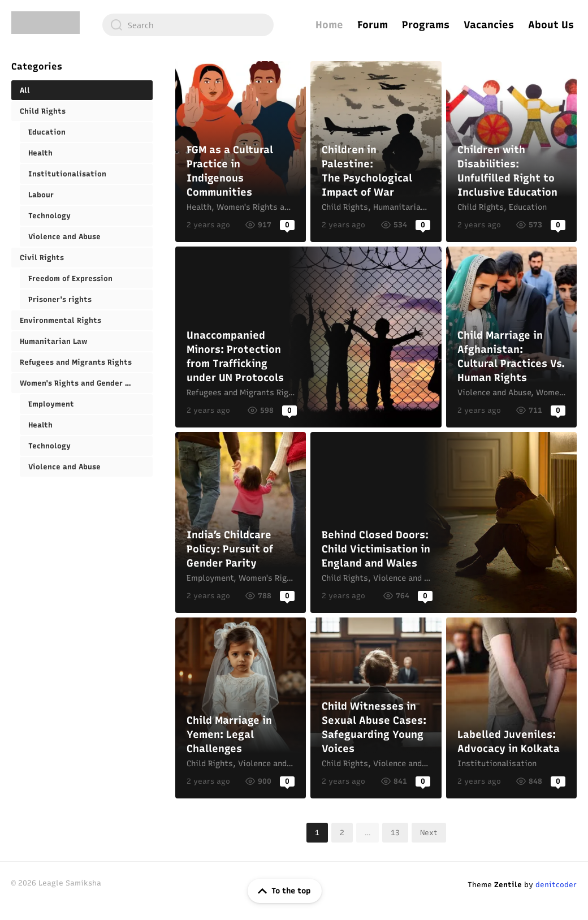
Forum (373, 25)
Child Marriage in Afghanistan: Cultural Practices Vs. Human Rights (511, 337)
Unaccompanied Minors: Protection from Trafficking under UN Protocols (308, 337)
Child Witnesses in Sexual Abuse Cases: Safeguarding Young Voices (376, 708)
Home (329, 25)
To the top (282, 891)
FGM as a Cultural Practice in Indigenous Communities (241, 152)
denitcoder (556, 885)
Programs (426, 25)
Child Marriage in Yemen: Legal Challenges (241, 708)
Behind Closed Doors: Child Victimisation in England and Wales (444, 522)
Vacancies (489, 25)
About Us (551, 25)
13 (395, 833)
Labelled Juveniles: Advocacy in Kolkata (511, 708)
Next (429, 833)
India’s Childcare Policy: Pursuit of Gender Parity (241, 522)
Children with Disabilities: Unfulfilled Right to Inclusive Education (511, 152)
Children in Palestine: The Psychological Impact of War (376, 152)
